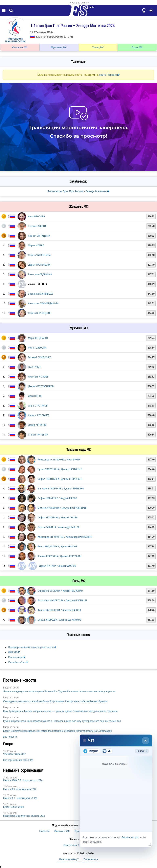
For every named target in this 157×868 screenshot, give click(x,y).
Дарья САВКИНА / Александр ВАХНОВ (59, 527)
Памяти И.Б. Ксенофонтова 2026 (20, 789)
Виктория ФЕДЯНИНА (40, 274)
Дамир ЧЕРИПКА (37, 425)
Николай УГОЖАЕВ (38, 377)
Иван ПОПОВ (35, 396)
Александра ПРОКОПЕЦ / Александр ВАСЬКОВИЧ (65, 537)
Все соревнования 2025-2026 (18, 760)
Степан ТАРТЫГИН (38, 435)
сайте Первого (108, 75)
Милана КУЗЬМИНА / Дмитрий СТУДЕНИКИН (62, 508)
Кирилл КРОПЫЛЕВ (39, 415)
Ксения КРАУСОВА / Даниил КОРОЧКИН (60, 556)
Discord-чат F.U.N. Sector (79, 845)
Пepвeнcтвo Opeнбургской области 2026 (24, 816)
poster (16, 688)
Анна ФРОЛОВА (36, 216)
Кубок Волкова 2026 (14, 807)
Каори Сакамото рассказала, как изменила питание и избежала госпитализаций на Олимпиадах (57, 731)
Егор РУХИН (35, 367)
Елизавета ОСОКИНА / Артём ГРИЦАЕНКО (60, 591)
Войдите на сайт (130, 837)
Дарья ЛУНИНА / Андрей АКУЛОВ (58, 566)
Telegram (91, 751)
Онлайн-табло (17, 662)
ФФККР (13, 652)
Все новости (10, 737)
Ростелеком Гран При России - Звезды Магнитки (77, 191)
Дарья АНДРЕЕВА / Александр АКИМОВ (59, 620)
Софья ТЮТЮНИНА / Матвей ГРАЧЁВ (58, 518)
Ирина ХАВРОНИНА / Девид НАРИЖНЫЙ (60, 469)
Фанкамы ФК (62, 831)
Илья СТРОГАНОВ (38, 406)
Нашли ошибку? (69, 859)
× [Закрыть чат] (146, 741)
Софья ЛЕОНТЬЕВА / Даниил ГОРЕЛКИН (60, 479)
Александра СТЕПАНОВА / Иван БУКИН (59, 460)
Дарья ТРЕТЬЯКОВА (39, 265)
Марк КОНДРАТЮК (38, 338)
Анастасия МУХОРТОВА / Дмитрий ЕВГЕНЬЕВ (62, 600)
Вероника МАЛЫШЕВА (40, 294)
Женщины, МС (20, 47)
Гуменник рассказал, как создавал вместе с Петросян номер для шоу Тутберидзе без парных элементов (62, 721)
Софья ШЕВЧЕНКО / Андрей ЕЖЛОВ (57, 498)
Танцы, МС (98, 47)
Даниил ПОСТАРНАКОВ (41, 386)
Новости (44, 831)
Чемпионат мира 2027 (15, 754)
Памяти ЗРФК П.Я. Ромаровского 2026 (23, 780)
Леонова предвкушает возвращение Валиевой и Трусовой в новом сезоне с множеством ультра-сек (59, 692)
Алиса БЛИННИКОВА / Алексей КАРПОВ (59, 610)
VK (106, 751)
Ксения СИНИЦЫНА (39, 236)
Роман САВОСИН (37, 348)
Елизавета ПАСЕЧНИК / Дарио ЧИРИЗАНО (61, 489)
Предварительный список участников (31, 647)
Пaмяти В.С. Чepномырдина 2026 (20, 798)
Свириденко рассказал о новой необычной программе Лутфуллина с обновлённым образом (55, 701)
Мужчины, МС (59, 47)
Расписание (15, 657)
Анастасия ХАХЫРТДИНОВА (43, 303)
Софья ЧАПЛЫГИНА (39, 255)
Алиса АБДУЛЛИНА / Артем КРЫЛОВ (57, 546)
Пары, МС (137, 47)
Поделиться (91, 859)
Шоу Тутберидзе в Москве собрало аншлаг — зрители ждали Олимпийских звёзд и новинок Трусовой (60, 711)
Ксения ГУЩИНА (37, 226)
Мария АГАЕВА (36, 245)
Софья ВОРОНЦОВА (39, 313)
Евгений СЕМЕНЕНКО (40, 357)
